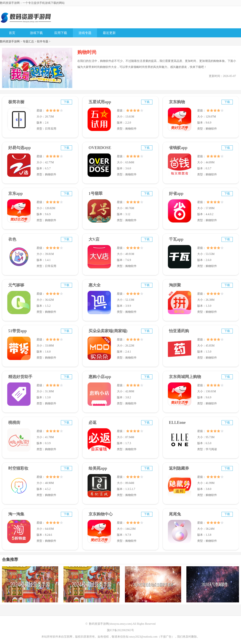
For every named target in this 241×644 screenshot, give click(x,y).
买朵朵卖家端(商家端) (108, 331)
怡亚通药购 (179, 331)
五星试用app (100, 102)
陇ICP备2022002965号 (120, 630)
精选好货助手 (20, 377)
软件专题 (43, 41)
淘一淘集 (16, 514)
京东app (15, 193)
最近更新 (109, 33)
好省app (176, 193)
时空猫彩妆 (18, 468)
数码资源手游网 (10, 41)
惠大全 (95, 285)
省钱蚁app (178, 148)
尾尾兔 (175, 514)
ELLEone (177, 422)
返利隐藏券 (179, 468)
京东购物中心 (101, 514)
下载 (66, 102)
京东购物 (177, 102)
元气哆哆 (16, 285)
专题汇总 (28, 41)
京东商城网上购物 (185, 377)
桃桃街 (14, 422)
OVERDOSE (100, 148)
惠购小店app (100, 377)
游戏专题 (85, 33)
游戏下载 (36, 33)
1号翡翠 (96, 193)
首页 (12, 33)
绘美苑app (98, 468)
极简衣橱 (16, 102)
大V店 (94, 239)
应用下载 (61, 33)
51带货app (17, 331)
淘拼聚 (175, 285)
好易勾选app (19, 148)
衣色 (12, 239)
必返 (93, 422)
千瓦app (176, 239)
